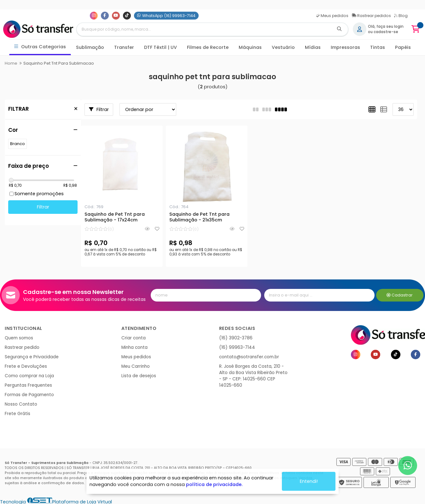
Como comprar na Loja (29, 376)
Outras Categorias (40, 47)
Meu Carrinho (136, 366)
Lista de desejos (139, 376)
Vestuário (283, 47)
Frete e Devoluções (26, 366)
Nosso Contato (21, 404)
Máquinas (250, 47)
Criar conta (134, 338)
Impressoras (345, 47)
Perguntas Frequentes (28, 385)
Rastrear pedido (22, 347)
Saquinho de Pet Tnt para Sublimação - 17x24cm (115, 217)
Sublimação (90, 47)
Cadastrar (400, 295)
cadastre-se (386, 32)
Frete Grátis (17, 414)
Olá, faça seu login (386, 26)
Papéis (403, 47)
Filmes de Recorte (208, 47)
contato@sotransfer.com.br (249, 357)
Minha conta (134, 347)
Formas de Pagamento (29, 395)
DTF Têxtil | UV (160, 47)
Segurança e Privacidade (32, 357)
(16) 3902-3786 (236, 338)
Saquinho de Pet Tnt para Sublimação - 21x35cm (199, 217)
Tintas (378, 47)
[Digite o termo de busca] (204, 29)
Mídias (313, 47)
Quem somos (19, 338)
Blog (401, 16)
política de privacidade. (214, 484)
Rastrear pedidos (371, 16)
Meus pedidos (332, 16)
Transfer (124, 47)
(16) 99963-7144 (237, 347)
